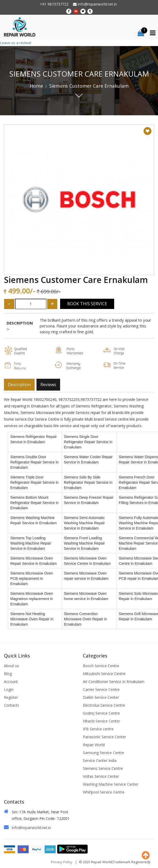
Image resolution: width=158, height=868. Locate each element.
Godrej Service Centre (101, 713)
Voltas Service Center (101, 776)
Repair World (94, 745)
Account (11, 682)
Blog (8, 674)
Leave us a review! (16, 43)
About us (12, 666)
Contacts (12, 705)
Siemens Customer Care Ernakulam (89, 86)
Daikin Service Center (101, 697)
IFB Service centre (98, 729)
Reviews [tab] (48, 385)
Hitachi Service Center (101, 721)
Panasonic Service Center (104, 737)
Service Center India (100, 760)
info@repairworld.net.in (95, 4)
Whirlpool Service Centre (104, 792)
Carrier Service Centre (101, 689)
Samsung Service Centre (104, 753)
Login (9, 689)
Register (11, 697)
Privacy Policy (62, 862)
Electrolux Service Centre (104, 705)
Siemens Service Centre (103, 768)
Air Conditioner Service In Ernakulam (114, 682)
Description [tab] (19, 385)
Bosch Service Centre (101, 666)
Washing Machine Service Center (111, 784)
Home (36, 86)
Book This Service (87, 304)
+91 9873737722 (54, 4)
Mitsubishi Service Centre (104, 674)
